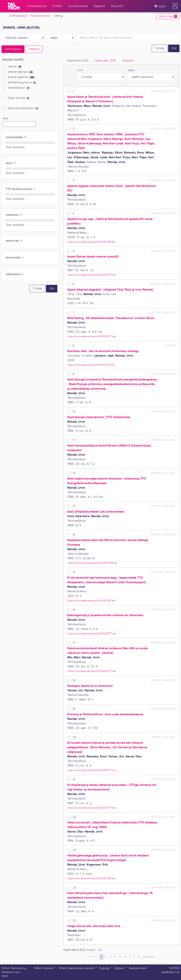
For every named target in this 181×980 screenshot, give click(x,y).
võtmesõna (15, 274)
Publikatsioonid (40, 16)
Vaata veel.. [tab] (105, 61)
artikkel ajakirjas (21, 72)
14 (74, 535)
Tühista (160, 48)
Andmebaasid (18, 16)
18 (74, 680)
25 (74, 921)
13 (74, 506)
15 (74, 572)
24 (74, 888)
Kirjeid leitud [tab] (77, 61)
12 (74, 473)
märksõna (14, 215)
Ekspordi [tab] (128, 61)
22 (74, 817)
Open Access (19, 98)
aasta (5, 118)
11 (74, 440)
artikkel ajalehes (21, 77)
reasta (131, 70)
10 (74, 412)
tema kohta (15, 258)
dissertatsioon (19, 88)
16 (74, 610)
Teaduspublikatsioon (23, 108)
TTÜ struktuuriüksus (21, 189)
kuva (80, 70)
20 (74, 737)
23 (74, 850)
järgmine (148, 957)
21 (74, 780)
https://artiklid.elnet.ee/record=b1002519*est (92, 563)
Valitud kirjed (168, 16)
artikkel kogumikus (22, 83)
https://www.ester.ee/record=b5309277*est (92, 275)
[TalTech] (14, 6)
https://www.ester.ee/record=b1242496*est (91, 242)
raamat (15, 67)
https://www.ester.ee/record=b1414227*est (91, 365)
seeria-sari (14, 241)
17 (74, 643)
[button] (175, 6)
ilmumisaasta (16, 137)
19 (74, 709)
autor (11, 163)
